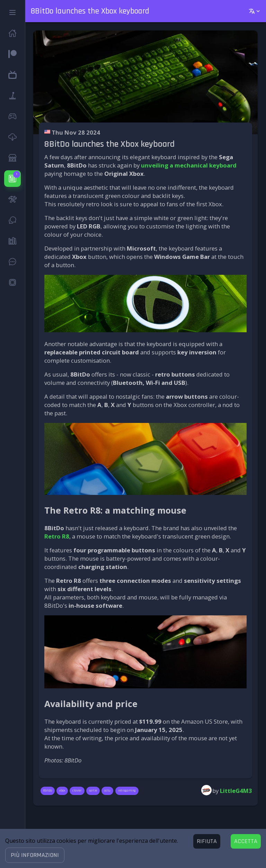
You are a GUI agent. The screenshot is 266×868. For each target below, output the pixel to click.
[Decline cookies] (207, 841)
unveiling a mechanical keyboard (189, 165)
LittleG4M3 (236, 791)
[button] (35, 855)
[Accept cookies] (246, 841)
